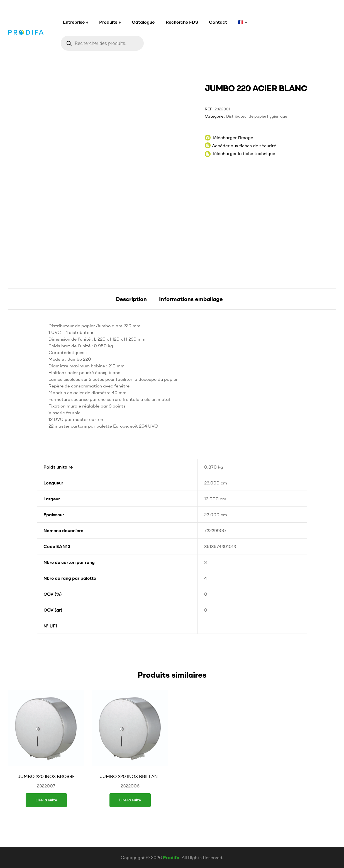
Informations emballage (191, 299)
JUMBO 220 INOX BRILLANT (130, 776)
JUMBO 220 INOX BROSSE (46, 776)
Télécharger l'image (229, 138)
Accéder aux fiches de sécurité (241, 145)
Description (131, 299)
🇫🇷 (241, 22)
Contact (218, 22)
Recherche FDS (182, 22)
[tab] (131, 299)
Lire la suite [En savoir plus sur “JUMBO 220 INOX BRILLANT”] (130, 800)
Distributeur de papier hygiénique (257, 116)
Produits (108, 22)
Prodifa (171, 857)
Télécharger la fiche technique (244, 153)
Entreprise (74, 22)
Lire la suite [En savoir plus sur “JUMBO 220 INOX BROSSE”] (46, 800)
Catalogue (143, 22)
